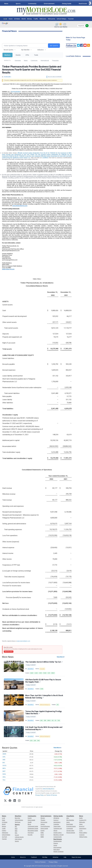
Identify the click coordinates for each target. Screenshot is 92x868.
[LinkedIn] (15, 801)
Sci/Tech (4, 837)
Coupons (82, 835)
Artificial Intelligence (45, 705)
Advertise (55, 857)
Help (65, 857)
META (4, 768)
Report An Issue (76, 857)
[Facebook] (10, 801)
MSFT (4, 771)
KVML (42, 833)
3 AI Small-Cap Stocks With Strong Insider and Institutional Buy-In (44, 728)
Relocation (57, 850)
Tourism (71, 19)
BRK (45, 720)
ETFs (27, 55)
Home (13, 857)
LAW (35, 741)
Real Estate (83, 3)
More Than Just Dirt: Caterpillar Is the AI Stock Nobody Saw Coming (44, 697)
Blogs (29, 824)
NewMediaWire (16, 92)
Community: (32, 816)
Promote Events (71, 826)
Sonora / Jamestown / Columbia (57, 822)
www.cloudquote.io (48, 789)
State (11, 19)
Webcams (43, 19)
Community (32, 3)
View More (60, 657)
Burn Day (17, 818)
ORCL (4, 777)
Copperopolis (58, 837)
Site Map (45, 857)
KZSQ (42, 835)
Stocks (18, 55)
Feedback (34, 857)
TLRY (49, 673)
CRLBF (32, 673)
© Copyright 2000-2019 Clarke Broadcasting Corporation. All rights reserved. (46, 866)
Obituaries (51, 19)
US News (17, 19)
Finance (56, 843)
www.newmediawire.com (24, 641)
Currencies (34, 61)
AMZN (4, 754)
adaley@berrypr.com (8, 269)
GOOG (4, 765)
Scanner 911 (83, 820)
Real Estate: (58, 839)
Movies (43, 818)
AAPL (41, 720)
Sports (18, 3)
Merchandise (70, 820)
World (24, 19)
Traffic (36, 19)
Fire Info (30, 835)
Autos (68, 822)
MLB (16, 829)
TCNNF (45, 673)
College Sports (19, 837)
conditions (46, 158)
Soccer (17, 835)
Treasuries (55, 61)
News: (4, 816)
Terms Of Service (52, 795)
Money (29, 19)
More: (81, 816)
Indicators (41, 50)
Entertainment (49, 3)
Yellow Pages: (83, 837)
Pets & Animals (71, 833)
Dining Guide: (58, 816)
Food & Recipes (45, 826)
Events (30, 818)
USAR (42, 689)
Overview (18, 61)
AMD (4, 760)
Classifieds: (70, 816)
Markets (7, 55)
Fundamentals (58, 841)
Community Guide (33, 826)
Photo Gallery (83, 833)
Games (43, 824)
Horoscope (44, 822)
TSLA (4, 780)
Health (30, 822)
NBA (16, 831)
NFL (16, 827)
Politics (4, 831)
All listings (56, 818)
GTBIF (40, 673)
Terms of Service (40, 862)
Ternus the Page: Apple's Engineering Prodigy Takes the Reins (43, 713)
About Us (23, 857)
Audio (81, 818)
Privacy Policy (39, 795)
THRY (38, 741)
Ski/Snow (18, 822)
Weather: (18, 816)
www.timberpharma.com (20, 206)
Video (81, 824)
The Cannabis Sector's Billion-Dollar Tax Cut (44, 662)
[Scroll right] (90, 3)
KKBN (42, 837)
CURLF (36, 673)
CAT (58, 705)
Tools (36, 55)
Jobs (68, 818)
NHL (16, 833)
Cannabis (42, 669)
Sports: (17, 824)
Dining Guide (67, 3)
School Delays (61, 19)
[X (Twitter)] (5, 801)
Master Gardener (59, 852)
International (45, 61)
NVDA (4, 774)
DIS (53, 720)
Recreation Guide (33, 831)
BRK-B (49, 720)
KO (55, 720)
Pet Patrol (31, 833)
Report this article (9, 651)
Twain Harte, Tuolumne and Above (58, 828)
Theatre (43, 820)
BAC (4, 763)
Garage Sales (70, 831)
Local (5, 19)
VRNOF (53, 673)
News (6, 3)
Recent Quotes (8, 50)
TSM (59, 720)
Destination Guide (33, 828)
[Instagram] (19, 801)
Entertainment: (46, 816)
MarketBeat (31, 669)
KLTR (31, 741)
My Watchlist (25, 50)
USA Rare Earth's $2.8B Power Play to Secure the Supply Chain (43, 681)
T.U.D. (81, 831)
